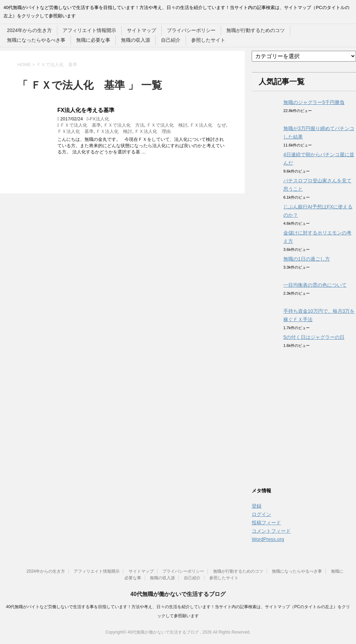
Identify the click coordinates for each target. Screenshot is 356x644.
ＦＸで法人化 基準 (80, 125)
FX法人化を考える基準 (86, 110)
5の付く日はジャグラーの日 (314, 337)
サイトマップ (141, 30)
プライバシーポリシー (191, 30)
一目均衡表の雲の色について (315, 285)
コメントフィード (271, 531)
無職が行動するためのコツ (256, 30)
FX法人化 (99, 119)
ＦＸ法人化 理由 (153, 131)
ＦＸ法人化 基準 (75, 131)
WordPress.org (268, 539)
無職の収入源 (136, 40)
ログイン (261, 514)
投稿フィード (266, 523)
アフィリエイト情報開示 (89, 30)
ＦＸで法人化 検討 (167, 125)
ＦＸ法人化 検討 (114, 131)
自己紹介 (171, 40)
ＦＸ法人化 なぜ (208, 125)
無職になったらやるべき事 (36, 40)
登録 (257, 506)
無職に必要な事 (93, 40)
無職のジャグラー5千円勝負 (314, 102)
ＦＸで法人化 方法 (124, 125)
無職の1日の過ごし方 (307, 259)
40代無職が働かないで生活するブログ (178, 594)
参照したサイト (208, 40)
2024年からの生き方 (29, 30)
